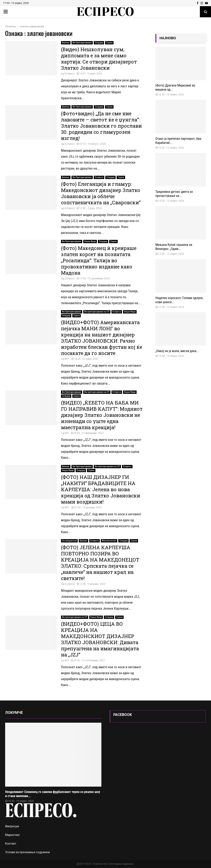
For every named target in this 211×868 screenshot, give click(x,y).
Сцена (109, 43)
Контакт (11, 844)
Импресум (12, 826)
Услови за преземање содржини (28, 852)
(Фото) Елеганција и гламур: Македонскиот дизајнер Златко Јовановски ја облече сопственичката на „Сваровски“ (101, 193)
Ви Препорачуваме (82, 43)
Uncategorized (69, 541)
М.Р (67, 433)
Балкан (66, 43)
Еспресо (70, 74)
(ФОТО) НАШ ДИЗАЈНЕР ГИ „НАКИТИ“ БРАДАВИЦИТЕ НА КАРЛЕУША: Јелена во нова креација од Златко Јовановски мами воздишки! (101, 489)
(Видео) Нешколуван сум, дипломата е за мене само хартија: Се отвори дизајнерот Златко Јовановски (99, 59)
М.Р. (67, 359)
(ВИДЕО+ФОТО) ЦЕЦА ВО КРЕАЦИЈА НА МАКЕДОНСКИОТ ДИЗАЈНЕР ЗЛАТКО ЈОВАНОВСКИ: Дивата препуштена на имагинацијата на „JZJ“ (100, 639)
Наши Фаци (90, 241)
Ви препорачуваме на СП (97, 312)
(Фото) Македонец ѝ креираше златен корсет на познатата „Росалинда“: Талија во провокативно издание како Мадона (99, 260)
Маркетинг (13, 835)
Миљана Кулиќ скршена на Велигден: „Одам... (174, 247)
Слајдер (99, 43)
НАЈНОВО (168, 38)
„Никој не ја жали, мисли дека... (177, 351)
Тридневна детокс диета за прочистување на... (174, 194)
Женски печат (109, 541)
